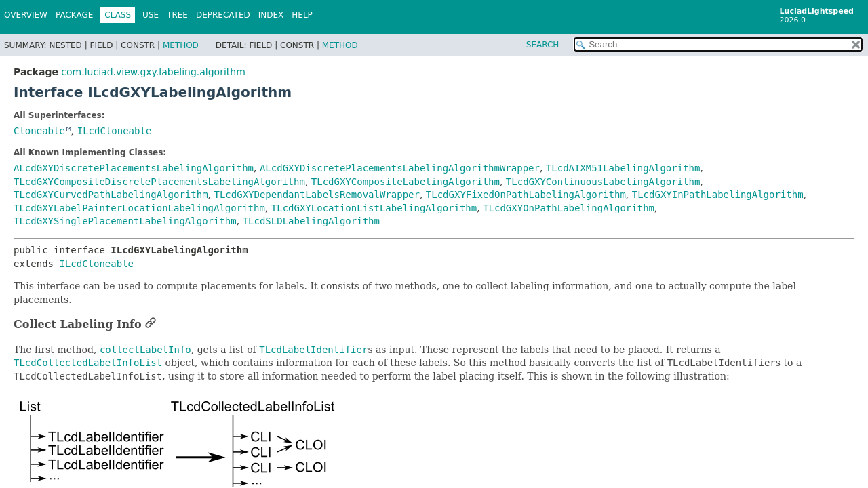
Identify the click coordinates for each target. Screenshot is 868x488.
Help (302, 15)
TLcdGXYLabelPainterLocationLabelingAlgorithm (139, 208)
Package (74, 15)
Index (271, 15)
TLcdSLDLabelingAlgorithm (311, 221)
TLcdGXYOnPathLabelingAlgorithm (569, 208)
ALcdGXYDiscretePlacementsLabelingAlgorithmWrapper (400, 168)
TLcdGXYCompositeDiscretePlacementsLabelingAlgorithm (159, 182)
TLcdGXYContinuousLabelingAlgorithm (603, 182)
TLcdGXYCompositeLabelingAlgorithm (406, 182)
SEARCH (543, 45)
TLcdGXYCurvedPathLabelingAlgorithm (111, 195)
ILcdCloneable (115, 131)
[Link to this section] (151, 324)
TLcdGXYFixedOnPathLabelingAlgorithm (526, 195)
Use (151, 15)
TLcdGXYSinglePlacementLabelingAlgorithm (125, 221)
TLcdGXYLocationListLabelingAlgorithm (374, 208)
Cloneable (39, 131)
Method (181, 45)
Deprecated (223, 15)
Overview (26, 15)
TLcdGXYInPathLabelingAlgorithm (718, 195)
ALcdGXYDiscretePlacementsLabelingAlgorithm (134, 168)
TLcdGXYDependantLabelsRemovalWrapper (316, 195)
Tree (177, 15)
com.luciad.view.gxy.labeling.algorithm (153, 72)
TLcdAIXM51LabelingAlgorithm (623, 168)
